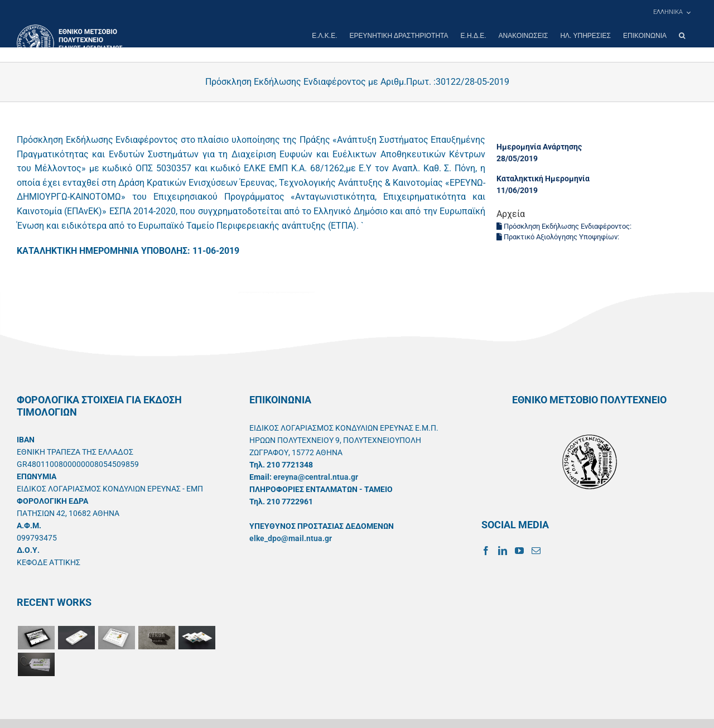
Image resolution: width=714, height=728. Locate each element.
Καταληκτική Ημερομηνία (543, 179)
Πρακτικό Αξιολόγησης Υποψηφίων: (559, 237)
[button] (682, 36)
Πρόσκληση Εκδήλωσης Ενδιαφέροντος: (565, 226)
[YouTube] (519, 551)
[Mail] (536, 551)
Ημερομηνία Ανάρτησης (539, 147)
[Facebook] (486, 551)
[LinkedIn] (503, 551)
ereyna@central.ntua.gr (316, 477)
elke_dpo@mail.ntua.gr (291, 538)
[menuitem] (672, 12)
